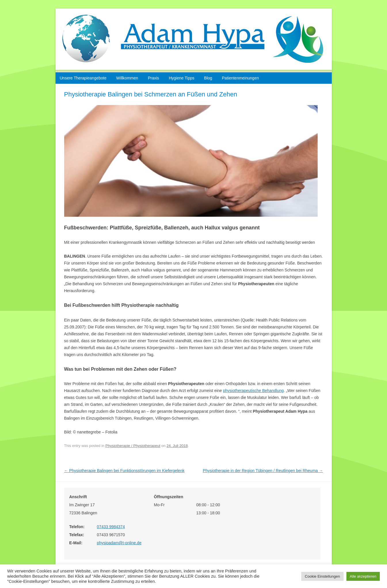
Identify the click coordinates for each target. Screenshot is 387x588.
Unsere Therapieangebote (83, 78)
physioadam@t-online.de (119, 543)
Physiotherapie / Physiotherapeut (133, 446)
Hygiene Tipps (182, 78)
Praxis (154, 78)
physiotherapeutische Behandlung (253, 391)
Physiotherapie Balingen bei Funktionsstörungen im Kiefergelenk (124, 471)
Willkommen (127, 78)
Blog (208, 78)
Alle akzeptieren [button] (363, 576)
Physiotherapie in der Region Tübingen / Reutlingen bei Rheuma (263, 471)
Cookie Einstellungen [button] (322, 576)
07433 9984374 (111, 527)
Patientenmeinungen (240, 78)
